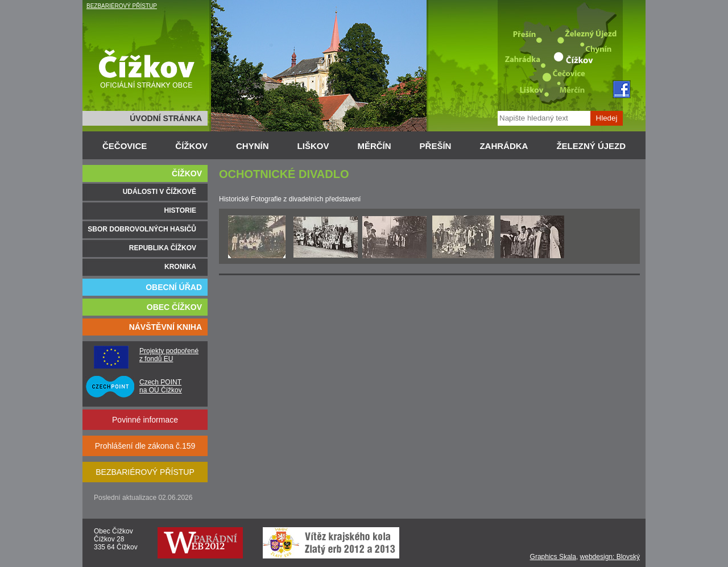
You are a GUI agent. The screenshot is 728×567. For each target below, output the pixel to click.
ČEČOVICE (125, 146)
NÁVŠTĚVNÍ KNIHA (166, 327)
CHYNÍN (253, 146)
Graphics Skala (553, 557)
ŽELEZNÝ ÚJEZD (591, 146)
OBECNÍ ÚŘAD (174, 287)
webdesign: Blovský (610, 557)
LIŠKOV (313, 146)
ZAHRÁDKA (504, 146)
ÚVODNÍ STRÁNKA (166, 118)
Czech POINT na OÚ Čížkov (161, 386)
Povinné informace (145, 420)
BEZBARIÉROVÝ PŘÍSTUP (122, 6)
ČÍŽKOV (191, 146)
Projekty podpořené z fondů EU (169, 355)
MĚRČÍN (374, 146)
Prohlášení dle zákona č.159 (145, 446)
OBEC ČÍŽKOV (174, 307)
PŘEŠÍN (436, 146)
